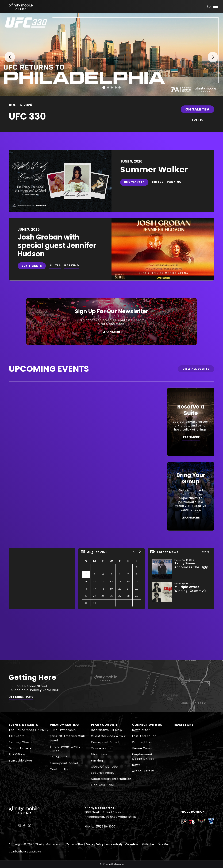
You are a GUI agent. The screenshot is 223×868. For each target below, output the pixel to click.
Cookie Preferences (114, 864)
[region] (111, 579)
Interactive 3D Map (106, 730)
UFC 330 (27, 116)
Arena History (143, 771)
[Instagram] (19, 826)
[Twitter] (29, 826)
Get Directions (21, 697)
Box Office (17, 754)
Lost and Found (144, 736)
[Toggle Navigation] (216, 7)
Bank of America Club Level (68, 738)
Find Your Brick (103, 785)
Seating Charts (21, 742)
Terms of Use (75, 844)
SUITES (198, 120)
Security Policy (103, 773)
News (136, 765)
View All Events (196, 369)
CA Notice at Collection (140, 844)
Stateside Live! (20, 761)
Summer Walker (154, 170)
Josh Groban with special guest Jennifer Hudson (57, 245)
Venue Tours (142, 748)
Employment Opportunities (143, 757)
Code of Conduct (105, 767)
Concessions (101, 748)
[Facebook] (24, 826)
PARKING (174, 182)
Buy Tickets (134, 182)
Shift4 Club (59, 757)
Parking (97, 761)
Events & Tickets (23, 725)
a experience (25, 852)
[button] (7, 55)
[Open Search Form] (209, 7)
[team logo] (184, 822)
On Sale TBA (197, 109)
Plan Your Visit (104, 725)
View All (205, 552)
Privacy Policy (95, 844)
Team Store (183, 725)
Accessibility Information (111, 779)
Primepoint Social (64, 763)
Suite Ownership (63, 730)
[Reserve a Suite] (191, 422)
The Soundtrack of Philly (29, 730)
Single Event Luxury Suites (65, 749)
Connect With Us (147, 725)
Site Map (164, 844)
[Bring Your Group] (191, 496)
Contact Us (59, 769)
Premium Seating (64, 725)
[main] (111, 336)
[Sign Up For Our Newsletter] (111, 322)
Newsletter (141, 730)
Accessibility (114, 844)
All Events (17, 736)
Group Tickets (20, 748)
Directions (99, 754)
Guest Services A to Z (108, 736)
